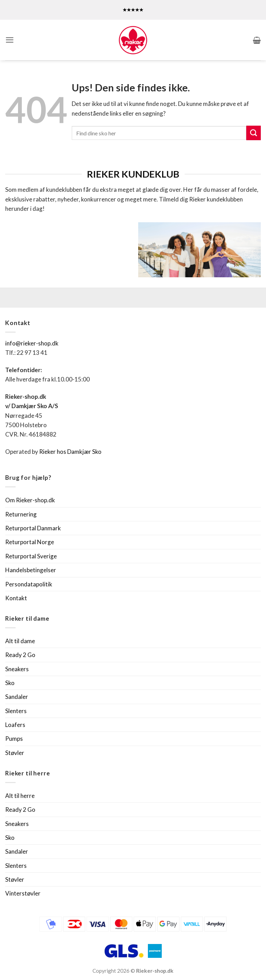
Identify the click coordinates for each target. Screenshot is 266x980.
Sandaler (17, 697)
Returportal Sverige (31, 556)
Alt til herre (20, 796)
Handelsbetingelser (31, 570)
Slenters (16, 711)
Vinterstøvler (23, 893)
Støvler (15, 753)
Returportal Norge (30, 542)
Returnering (21, 514)
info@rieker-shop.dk (32, 343)
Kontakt (16, 598)
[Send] (254, 133)
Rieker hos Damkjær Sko (71, 452)
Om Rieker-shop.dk (30, 500)
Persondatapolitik (29, 584)
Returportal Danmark (33, 528)
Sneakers (17, 669)
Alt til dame (20, 641)
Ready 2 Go (20, 655)
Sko (10, 683)
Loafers (15, 725)
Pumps (14, 739)
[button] (10, 40)
